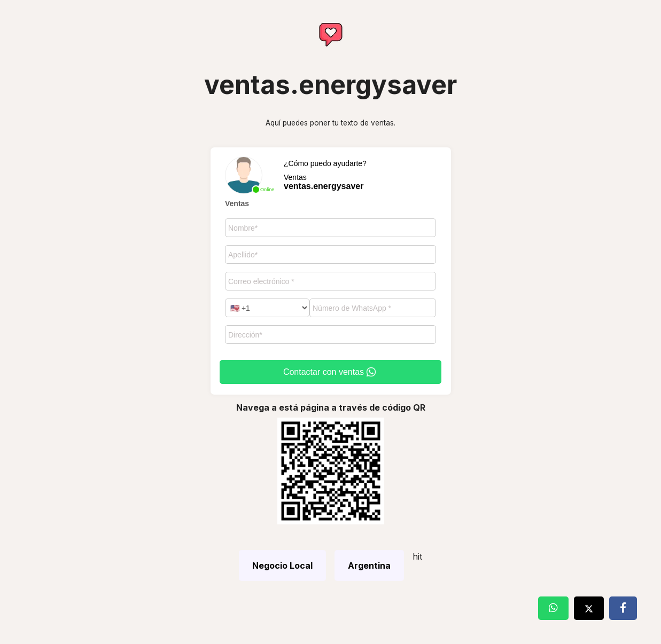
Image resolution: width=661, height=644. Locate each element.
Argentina (369, 566)
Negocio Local (282, 566)
